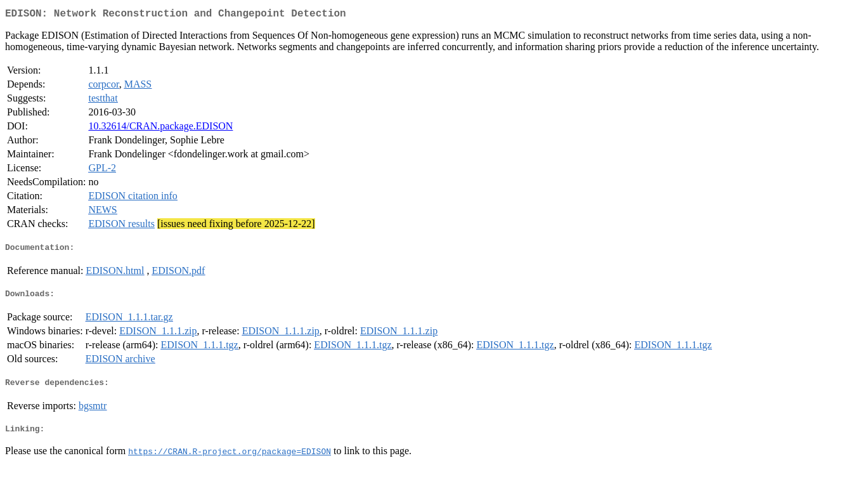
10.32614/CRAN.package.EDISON (160, 128)
